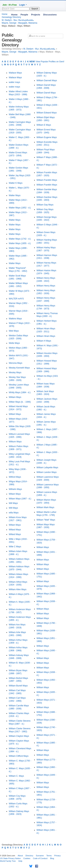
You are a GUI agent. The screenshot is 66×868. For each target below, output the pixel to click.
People (24, 15)
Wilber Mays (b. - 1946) (20, 402)
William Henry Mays (46, 286)
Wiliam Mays (15, 494)
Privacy (57, 856)
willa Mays (14, 513)
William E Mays (44, 125)
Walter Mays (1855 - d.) (20, 243)
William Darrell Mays (46, 93)
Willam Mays (15, 525)
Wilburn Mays (15, 442)
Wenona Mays (15, 363)
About (20, 856)
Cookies (27, 858)
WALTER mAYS (16, 299)
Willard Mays (15, 530)
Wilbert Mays (15, 414)
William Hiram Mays (46, 336)
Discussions (50, 15)
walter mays (14, 82)
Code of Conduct (40, 858)
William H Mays (44, 341)
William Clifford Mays (19, 756)
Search (35, 9)
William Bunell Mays (18, 686)
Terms (49, 856)
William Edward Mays (47, 113)
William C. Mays (16, 776)
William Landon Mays (47, 472)
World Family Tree (8, 861)
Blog (52, 858)
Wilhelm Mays (15, 489)
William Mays (43, 547)
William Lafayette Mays (47, 468)
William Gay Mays (45, 205)
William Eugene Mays (47, 137)
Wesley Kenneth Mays (19, 368)
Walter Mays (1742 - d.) (20, 239)
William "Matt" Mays (46, 520)
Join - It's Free (10, 5)
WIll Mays (13, 508)
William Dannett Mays (47, 80)
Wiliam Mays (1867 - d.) (20, 499)
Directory (29, 856)
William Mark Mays (45, 507)
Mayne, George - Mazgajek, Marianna (19, 23)
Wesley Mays (15, 372)
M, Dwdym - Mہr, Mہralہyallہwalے (39, 49)
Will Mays (13, 503)
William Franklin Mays (47, 180)
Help (20, 861)
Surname (40, 856)
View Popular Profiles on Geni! (47, 62)
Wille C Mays (15, 547)
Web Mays (14, 331)
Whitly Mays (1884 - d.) (20, 392)
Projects (36, 15)
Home (14, 15)
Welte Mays (14, 343)
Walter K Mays (16, 183)
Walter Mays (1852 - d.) (20, 208)
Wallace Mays (15, 73)
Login (22, 5)
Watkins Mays (15, 319)
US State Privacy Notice (10, 858)
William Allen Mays (18, 589)
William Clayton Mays (19, 736)
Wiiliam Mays (15, 397)
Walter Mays (15, 195)
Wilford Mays (15, 477)
